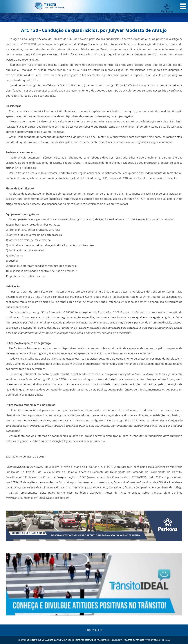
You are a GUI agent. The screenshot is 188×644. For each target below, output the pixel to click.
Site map (166, 640)
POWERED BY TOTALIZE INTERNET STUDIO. (142, 640)
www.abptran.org (97, 487)
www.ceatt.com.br (99, 477)
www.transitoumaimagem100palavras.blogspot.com (38, 498)
